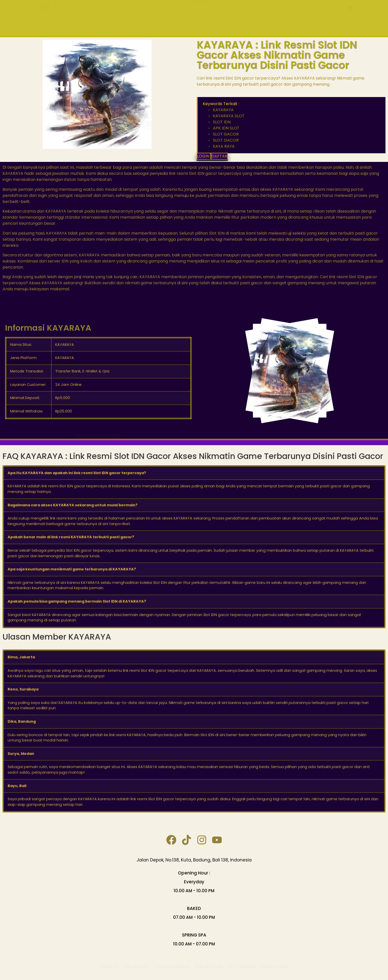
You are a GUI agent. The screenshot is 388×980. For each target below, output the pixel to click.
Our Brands (136, 962)
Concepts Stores (172, 962)
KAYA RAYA (127, 12)
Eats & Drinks (209, 962)
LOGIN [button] (204, 156)
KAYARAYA (160, 12)
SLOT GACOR (194, 24)
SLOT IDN (230, 12)
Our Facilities (242, 962)
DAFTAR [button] (219, 156)
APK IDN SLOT (259, 12)
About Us (109, 962)
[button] (350, 18)
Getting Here (274, 962)
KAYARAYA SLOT (197, 12)
